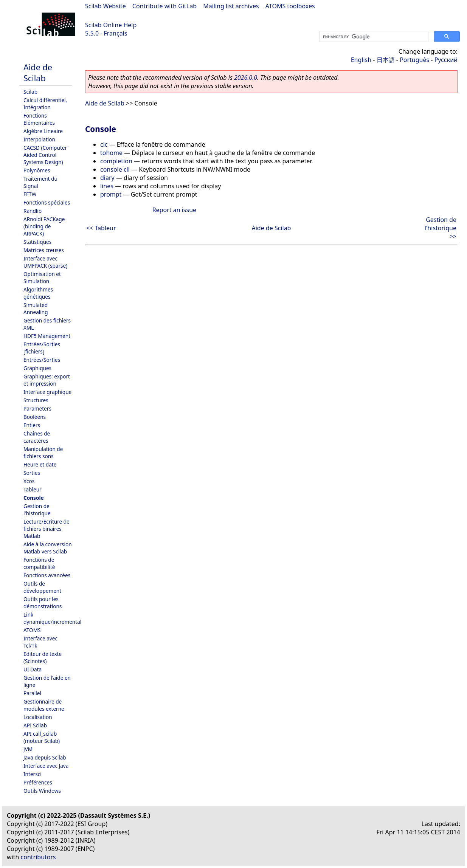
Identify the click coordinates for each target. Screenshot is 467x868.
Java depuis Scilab (45, 757)
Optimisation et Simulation (42, 277)
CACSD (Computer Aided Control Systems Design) (45, 155)
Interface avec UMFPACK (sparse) (45, 262)
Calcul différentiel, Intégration (45, 104)
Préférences (38, 782)
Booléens (35, 417)
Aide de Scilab (38, 73)
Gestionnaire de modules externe (44, 705)
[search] (373, 37)
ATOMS (32, 630)
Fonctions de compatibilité (39, 563)
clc (104, 144)
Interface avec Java (46, 766)
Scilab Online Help (111, 25)
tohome (111, 153)
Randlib (33, 211)
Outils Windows (42, 791)
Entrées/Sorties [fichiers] (42, 348)
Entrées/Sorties (42, 360)
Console (34, 498)
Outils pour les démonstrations (43, 603)
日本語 (386, 60)
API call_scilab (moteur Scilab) (42, 737)
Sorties (32, 473)
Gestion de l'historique (37, 510)
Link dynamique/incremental (52, 618)
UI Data (33, 669)
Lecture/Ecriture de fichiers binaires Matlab (47, 529)
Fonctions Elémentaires (39, 119)
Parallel (32, 693)
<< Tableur (101, 228)
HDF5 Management (47, 336)
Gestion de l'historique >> (441, 228)
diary (107, 178)
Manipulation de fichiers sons (43, 453)
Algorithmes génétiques (38, 293)
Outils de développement (42, 587)
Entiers (32, 425)
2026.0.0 (246, 77)
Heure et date (40, 464)
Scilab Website (106, 6)
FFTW (30, 194)
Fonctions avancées (47, 575)
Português (414, 60)
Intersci (33, 774)
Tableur (33, 489)
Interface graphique (47, 392)
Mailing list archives (231, 6)
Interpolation (39, 139)
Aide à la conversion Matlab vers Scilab (48, 548)
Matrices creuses (44, 250)
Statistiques (37, 242)
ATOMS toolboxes (290, 6)
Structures (36, 400)
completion (116, 161)
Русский (446, 60)
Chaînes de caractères (37, 437)
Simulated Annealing (36, 308)
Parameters (37, 408)
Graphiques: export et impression (47, 380)
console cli (115, 169)
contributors (38, 857)
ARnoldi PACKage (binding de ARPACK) (44, 226)
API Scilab (35, 725)
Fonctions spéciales (47, 202)
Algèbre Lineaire (43, 131)
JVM (28, 749)
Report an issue (174, 210)
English (361, 60)
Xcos (29, 481)
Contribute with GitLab (164, 6)
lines (107, 186)
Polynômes (37, 170)
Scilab (30, 92)
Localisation (38, 717)
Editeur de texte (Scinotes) (43, 657)
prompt (111, 194)
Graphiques (37, 368)
